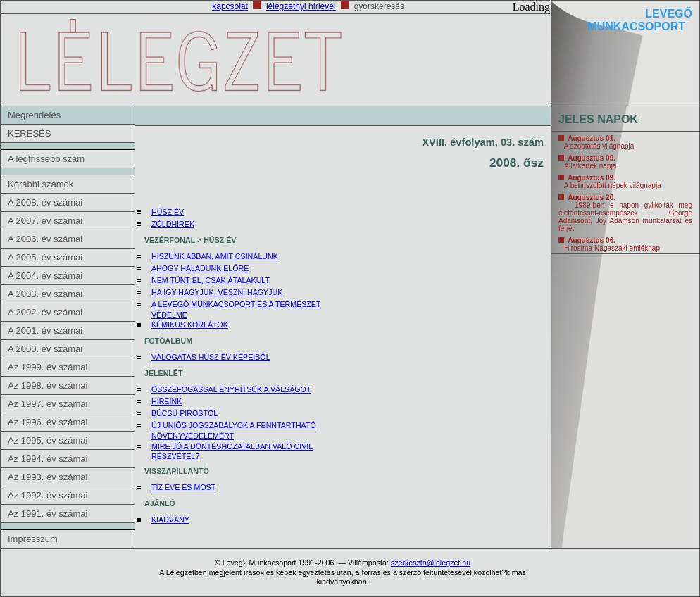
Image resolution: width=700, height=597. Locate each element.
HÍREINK (167, 401)
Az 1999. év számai (48, 367)
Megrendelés (34, 115)
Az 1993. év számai (48, 477)
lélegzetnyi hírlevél (301, 6)
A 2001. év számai (45, 331)
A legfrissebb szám (46, 159)
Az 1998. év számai (48, 385)
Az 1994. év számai (48, 459)
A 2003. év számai (45, 294)
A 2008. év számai (45, 202)
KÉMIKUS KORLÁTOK (190, 325)
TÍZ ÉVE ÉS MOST (183, 487)
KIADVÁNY (170, 520)
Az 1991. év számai (48, 514)
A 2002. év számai (45, 312)
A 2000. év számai (45, 349)
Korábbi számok (40, 184)
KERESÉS (29, 133)
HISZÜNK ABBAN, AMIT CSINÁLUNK (215, 256)
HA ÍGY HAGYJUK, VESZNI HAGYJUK (217, 292)
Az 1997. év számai (48, 404)
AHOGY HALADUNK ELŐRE (200, 268)
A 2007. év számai (45, 221)
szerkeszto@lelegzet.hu (431, 563)
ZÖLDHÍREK (173, 224)
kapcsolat (230, 6)
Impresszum (33, 539)
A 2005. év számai (45, 257)
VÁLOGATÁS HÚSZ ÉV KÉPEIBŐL (211, 357)
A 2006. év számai (45, 239)
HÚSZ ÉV (168, 212)
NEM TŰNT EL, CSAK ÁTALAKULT (211, 280)
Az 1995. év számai (48, 440)
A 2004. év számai (45, 276)
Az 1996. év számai (48, 422)
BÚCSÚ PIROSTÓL (185, 413)
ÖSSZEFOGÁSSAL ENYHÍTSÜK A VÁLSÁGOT (231, 389)
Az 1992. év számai (48, 495)
